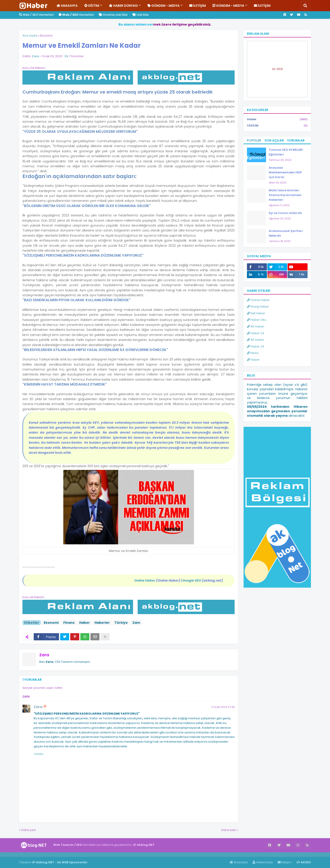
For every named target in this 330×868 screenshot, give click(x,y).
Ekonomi (46, 36)
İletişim (285, 862)
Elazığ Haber (258, 306)
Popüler (254, 140)
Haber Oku (257, 320)
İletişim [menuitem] (198, 6)
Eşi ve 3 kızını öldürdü (285, 213)
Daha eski (229, 830)
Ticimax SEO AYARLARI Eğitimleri (286, 152)
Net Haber (256, 313)
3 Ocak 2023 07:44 (223, 707)
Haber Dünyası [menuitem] (123, 6)
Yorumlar (296, 140)
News (253, 353)
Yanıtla (38, 754)
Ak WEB (277, 69)
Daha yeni (29, 830)
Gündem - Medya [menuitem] (164, 6)
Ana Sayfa (30, 36)
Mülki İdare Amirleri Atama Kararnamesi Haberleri (285, 195)
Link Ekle (141, 15)
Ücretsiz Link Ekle (113, 15)
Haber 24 (256, 333)
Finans (69, 623)
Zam (136, 623)
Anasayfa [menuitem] (67, 6)
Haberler (102, 623)
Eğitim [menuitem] (92, 6)
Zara (44, 655)
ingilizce (47, 854)
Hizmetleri (76, 15)
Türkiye (121, 623)
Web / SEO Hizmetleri (36, 15)
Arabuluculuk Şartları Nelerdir (286, 233)
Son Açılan (274, 140)
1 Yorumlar (76, 56)
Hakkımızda (263, 862)
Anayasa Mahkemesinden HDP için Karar (285, 172)
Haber (85, 623)
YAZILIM (277, 126)
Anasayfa (239, 862)
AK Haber (256, 326)
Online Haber (258, 300)
